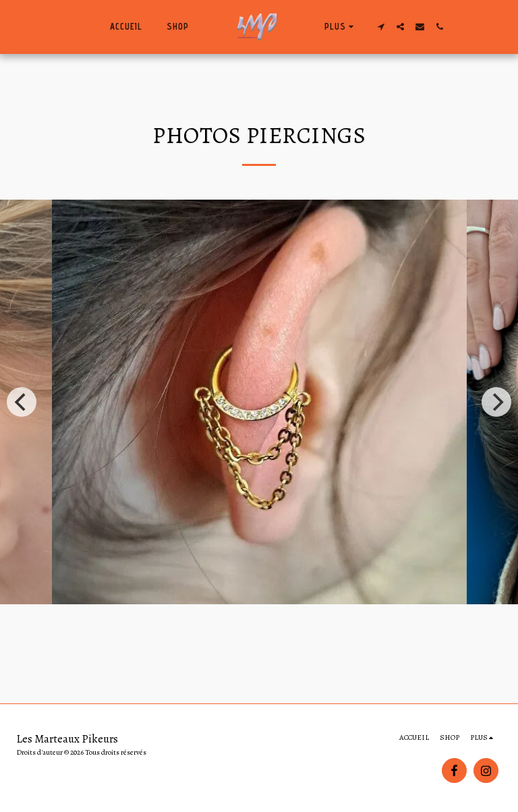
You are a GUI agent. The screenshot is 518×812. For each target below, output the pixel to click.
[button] (381, 27)
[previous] (22, 402)
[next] (496, 402)
